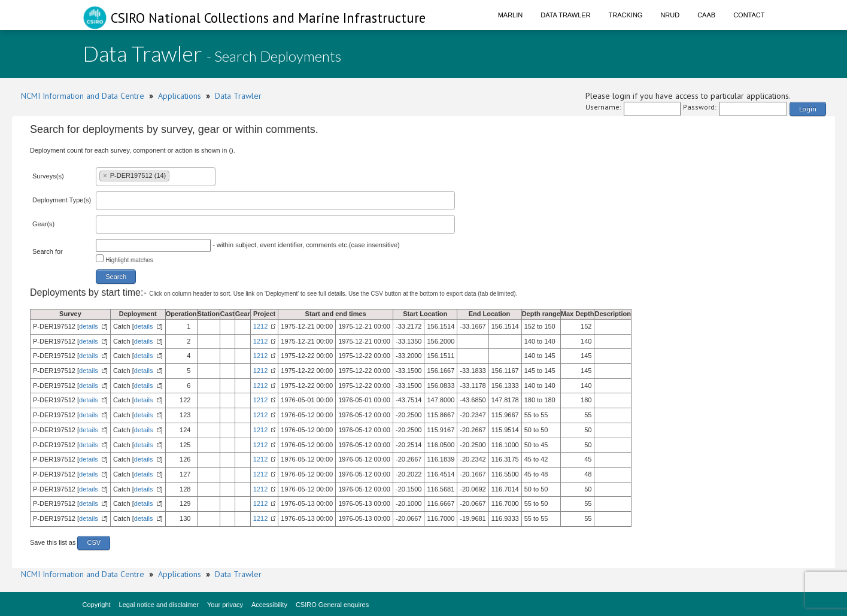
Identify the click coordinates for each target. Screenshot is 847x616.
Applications (180, 96)
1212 (260, 326)
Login (808, 109)
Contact (749, 15)
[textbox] (175, 175)
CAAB (706, 15)
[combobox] (156, 177)
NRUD (670, 15)
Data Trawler (565, 15)
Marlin (511, 15)
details (89, 326)
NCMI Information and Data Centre (83, 96)
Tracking (626, 15)
